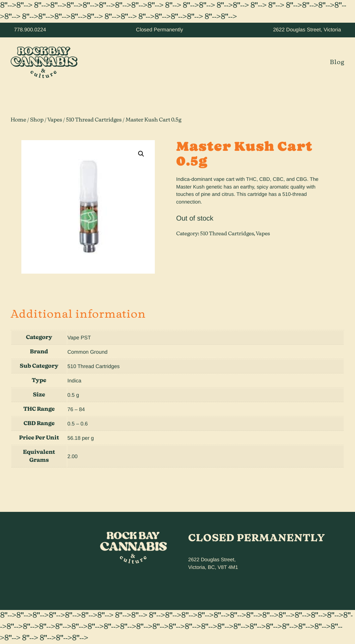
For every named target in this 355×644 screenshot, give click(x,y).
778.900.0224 (30, 30)
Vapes (55, 120)
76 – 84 (76, 410)
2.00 (73, 457)
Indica (74, 381)
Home (19, 120)
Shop (37, 120)
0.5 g (73, 395)
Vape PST (79, 338)
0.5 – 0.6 (78, 424)
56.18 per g (81, 438)
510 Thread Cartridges (94, 120)
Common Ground (87, 352)
